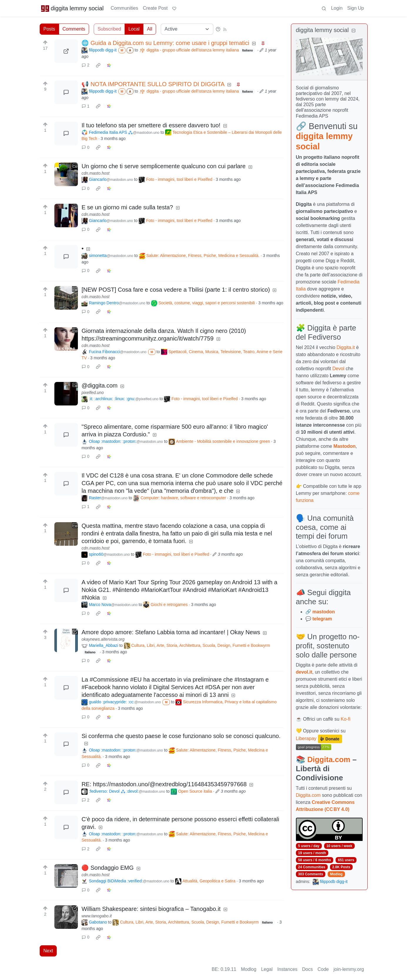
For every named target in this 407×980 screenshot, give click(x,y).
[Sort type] (187, 29)
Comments (74, 29)
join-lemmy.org (349, 969)
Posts (49, 29)
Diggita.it (346, 347)
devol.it (304, 672)
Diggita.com (329, 759)
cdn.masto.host (95, 173)
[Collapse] (354, 31)
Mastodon (345, 446)
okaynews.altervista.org (103, 639)
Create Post (155, 8)
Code (323, 969)
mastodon (324, 612)
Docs (307, 969)
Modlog (336, 874)
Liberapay (306, 739)
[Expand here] (66, 174)
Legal (267, 969)
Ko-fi (345, 719)
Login (337, 8)
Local (134, 29)
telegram (322, 619)
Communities (124, 8)
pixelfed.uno (93, 393)
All (150, 29)
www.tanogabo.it (97, 916)
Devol (338, 369)
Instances (287, 969)
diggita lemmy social (72, 8)
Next (48, 951)
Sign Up (356, 8)
